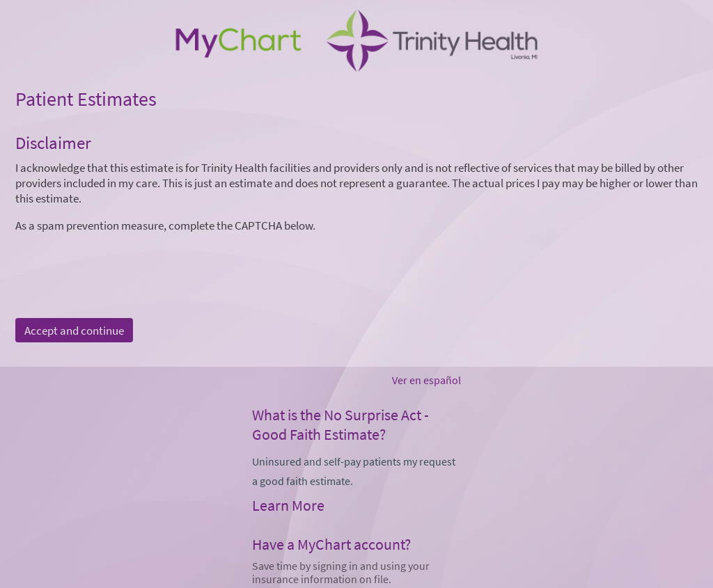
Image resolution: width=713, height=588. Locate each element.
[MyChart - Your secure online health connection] (356, 42)
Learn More (288, 505)
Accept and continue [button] (74, 331)
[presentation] (121, 260)
